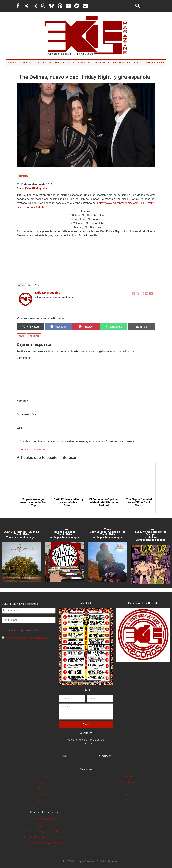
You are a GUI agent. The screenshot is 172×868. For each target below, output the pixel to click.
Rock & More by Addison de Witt (45, 837)
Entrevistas (65, 63)
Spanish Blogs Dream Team (45, 831)
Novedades (45, 782)
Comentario (25, 358)
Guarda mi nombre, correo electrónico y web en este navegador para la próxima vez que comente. (77, 441)
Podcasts (102, 63)
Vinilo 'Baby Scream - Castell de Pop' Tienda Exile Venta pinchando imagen (108, 533)
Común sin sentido (45, 819)
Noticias (84, 63)
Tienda (128, 794)
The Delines (34, 336)
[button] (138, 6)
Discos (25, 63)
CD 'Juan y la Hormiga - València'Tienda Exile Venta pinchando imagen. (22, 533)
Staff (138, 63)
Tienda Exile (155, 63)
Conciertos (43, 63)
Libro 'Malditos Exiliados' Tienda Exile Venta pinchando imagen (65, 533)
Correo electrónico (28, 414)
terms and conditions (35, 638)
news (21, 336)
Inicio (12, 63)
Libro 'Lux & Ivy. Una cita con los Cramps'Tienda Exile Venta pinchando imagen (150, 534)
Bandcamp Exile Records (143, 603)
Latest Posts (34, 285)
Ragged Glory (45, 825)
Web (19, 428)
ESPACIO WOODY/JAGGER (45, 843)
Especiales (122, 63)
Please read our (25, 638)
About (21, 285)
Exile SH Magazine (36, 188)
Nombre (22, 401)
